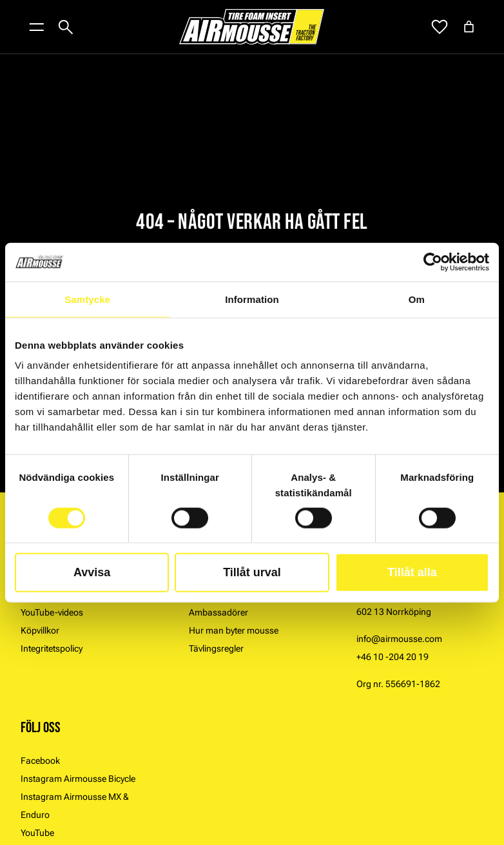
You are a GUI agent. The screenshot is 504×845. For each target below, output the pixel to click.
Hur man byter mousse (234, 630)
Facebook (40, 761)
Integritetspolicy (52, 648)
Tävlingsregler (216, 648)
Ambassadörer (218, 612)
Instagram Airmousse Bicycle (78, 779)
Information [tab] (252, 299)
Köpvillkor (40, 630)
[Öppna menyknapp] (37, 27)
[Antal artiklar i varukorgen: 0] (469, 27)
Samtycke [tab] (87, 299)
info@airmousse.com (399, 639)
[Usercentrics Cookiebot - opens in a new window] (433, 262)
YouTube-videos (52, 612)
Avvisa (92, 572)
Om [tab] (417, 299)
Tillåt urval (252, 572)
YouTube (37, 833)
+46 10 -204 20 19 (393, 657)
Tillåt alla (412, 572)
